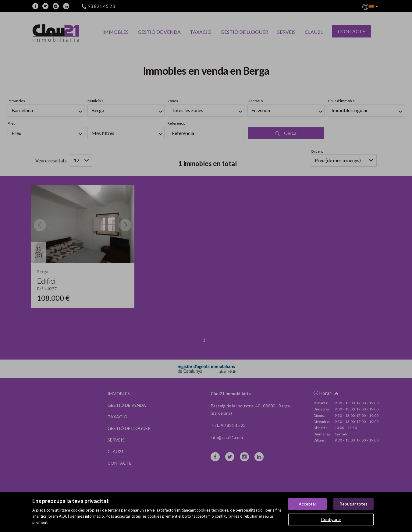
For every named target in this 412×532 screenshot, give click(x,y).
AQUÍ (64, 516)
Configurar (331, 519)
